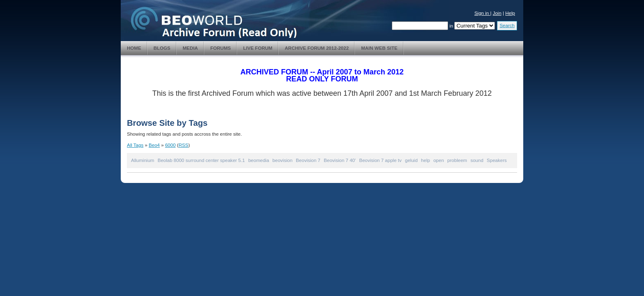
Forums (221, 48)
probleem (457, 160)
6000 (170, 145)
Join (497, 13)
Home (134, 48)
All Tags (135, 145)
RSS (184, 145)
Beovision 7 (308, 160)
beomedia (259, 160)
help (425, 160)
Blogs (162, 48)
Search (507, 25)
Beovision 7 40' (340, 160)
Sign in (482, 13)
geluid (411, 160)
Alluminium (143, 160)
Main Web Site (379, 48)
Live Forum (258, 48)
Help (510, 13)
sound (477, 160)
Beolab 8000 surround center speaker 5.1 (201, 160)
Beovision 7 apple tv (380, 160)
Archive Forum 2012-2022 (317, 48)
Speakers (497, 160)
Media (190, 48)
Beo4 (154, 145)
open (439, 160)
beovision (282, 160)
